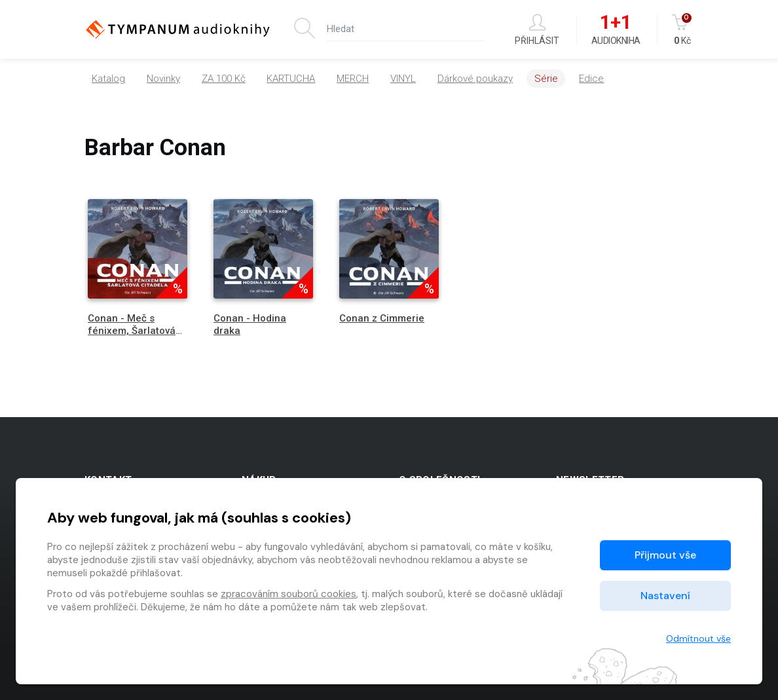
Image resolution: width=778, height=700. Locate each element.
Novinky (163, 79)
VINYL (403, 79)
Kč (683, 30)
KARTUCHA (291, 79)
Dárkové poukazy (475, 79)
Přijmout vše (665, 555)
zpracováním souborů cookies (288, 594)
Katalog (108, 79)
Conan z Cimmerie (382, 318)
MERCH (353, 79)
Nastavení (665, 596)
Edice (591, 79)
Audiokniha (616, 30)
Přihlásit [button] (537, 30)
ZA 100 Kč (224, 79)
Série (546, 79)
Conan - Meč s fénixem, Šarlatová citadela (132, 331)
